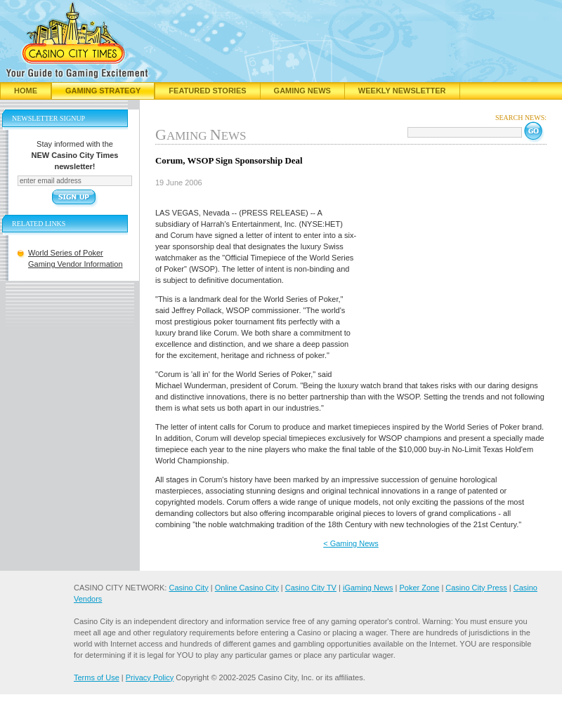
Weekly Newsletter (402, 91)
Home (26, 91)
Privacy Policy (150, 677)
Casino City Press (476, 588)
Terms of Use (97, 677)
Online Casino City (247, 588)
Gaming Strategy (103, 91)
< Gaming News (351, 543)
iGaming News (368, 588)
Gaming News (302, 91)
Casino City (188, 588)
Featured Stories (207, 91)
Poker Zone (419, 588)
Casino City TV (311, 588)
